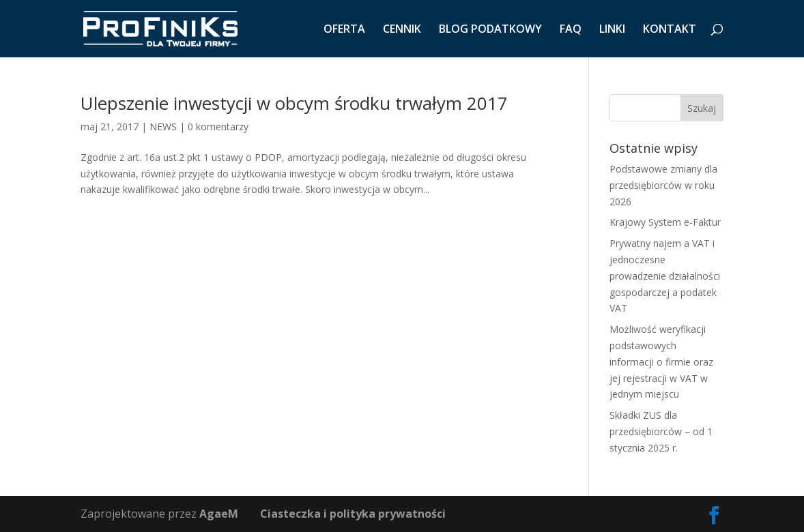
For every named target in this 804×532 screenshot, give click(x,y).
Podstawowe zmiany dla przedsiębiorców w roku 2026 (663, 185)
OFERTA (344, 30)
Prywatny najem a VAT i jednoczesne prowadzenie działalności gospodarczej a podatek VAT (665, 276)
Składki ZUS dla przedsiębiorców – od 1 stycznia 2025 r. (661, 431)
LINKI (612, 30)
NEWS (163, 127)
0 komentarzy (218, 127)
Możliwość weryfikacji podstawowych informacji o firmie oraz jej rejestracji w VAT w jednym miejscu (661, 361)
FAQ (571, 30)
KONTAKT (670, 30)
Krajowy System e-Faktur (665, 222)
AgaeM (219, 514)
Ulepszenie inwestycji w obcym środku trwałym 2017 (294, 103)
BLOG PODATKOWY (490, 30)
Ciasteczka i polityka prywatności (353, 514)
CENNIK (402, 30)
